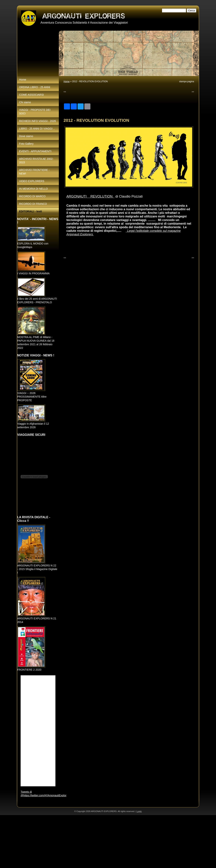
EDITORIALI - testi (30, 211)
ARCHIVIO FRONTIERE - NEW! (34, 172)
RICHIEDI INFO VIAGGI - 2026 (38, 121)
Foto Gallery (26, 144)
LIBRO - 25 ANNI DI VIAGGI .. (37, 129)
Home (67, 81)
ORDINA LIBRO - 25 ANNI (35, 87)
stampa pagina (187, 81)
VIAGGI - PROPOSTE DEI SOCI (35, 112)
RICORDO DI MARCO (32, 196)
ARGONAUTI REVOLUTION (90, 196)
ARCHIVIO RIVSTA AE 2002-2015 (36, 161)
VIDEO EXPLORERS (32, 181)
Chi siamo (25, 102)
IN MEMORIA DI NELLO (33, 189)
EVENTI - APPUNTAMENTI (35, 151)
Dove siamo (26, 136)
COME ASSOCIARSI (31, 95)
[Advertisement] (108, 842)
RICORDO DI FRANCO (33, 204)
